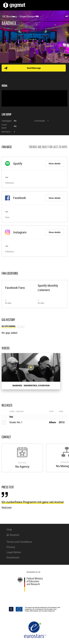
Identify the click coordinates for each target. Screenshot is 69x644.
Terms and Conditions (19, 542)
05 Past (21, 326)
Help (9, 530)
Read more (7, 507)
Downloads (13, 558)
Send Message (34, 68)
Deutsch (14, 535)
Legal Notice (14, 552)
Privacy (11, 547)
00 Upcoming (9, 326)
